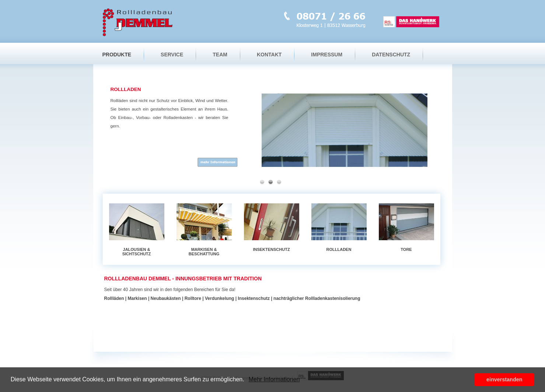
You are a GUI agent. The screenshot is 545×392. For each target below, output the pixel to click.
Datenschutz (391, 55)
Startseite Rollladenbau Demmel (138, 21)
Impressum (327, 55)
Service (172, 55)
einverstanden (504, 379)
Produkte (117, 55)
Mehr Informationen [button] (274, 379)
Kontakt (269, 55)
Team (220, 55)
